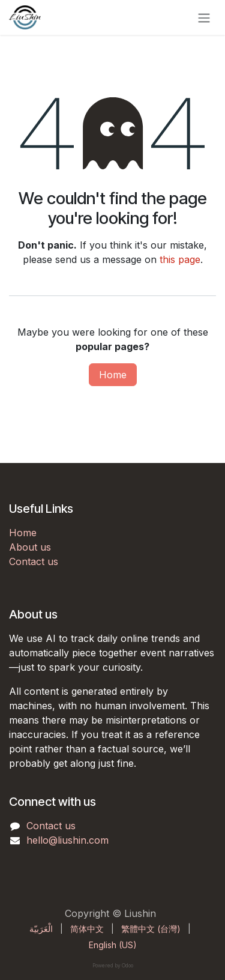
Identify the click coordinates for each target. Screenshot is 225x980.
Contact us (34, 561)
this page (180, 259)
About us (30, 547)
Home (113, 375)
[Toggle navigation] (204, 17)
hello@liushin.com (67, 840)
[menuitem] (41, 929)
